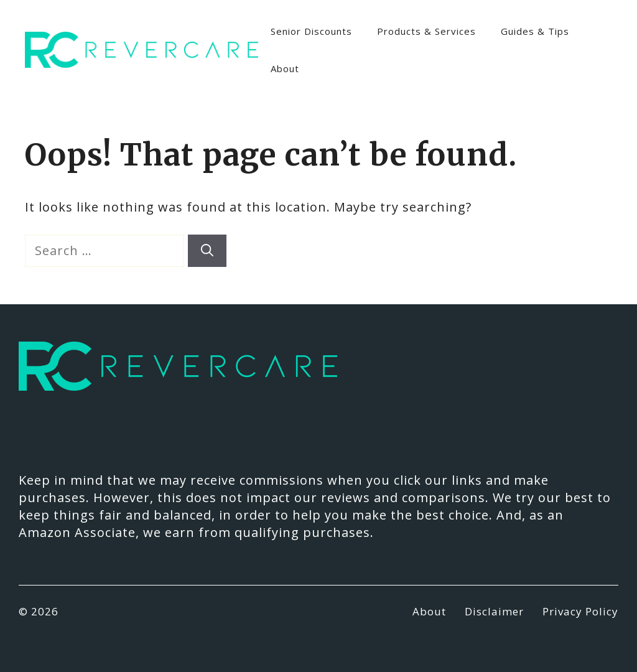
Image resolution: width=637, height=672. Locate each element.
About (285, 68)
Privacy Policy (580, 611)
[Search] (207, 251)
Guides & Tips (535, 31)
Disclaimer (494, 611)
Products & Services (426, 31)
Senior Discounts (311, 31)
